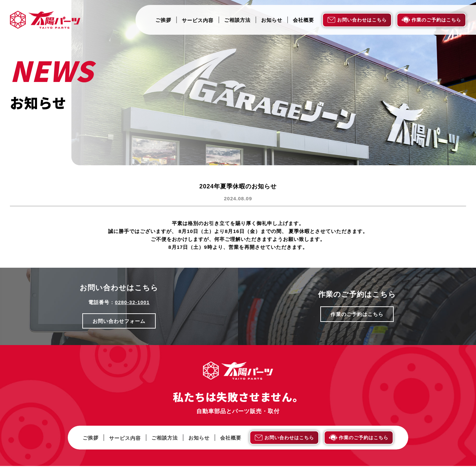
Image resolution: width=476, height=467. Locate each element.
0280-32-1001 (132, 302)
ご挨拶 (163, 20)
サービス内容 (198, 20)
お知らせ (272, 20)
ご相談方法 (237, 20)
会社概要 (303, 20)
